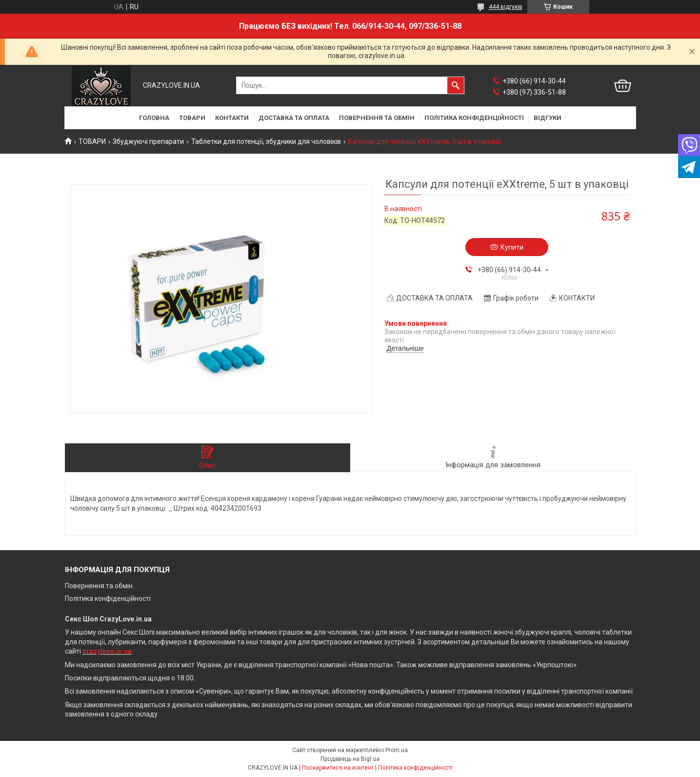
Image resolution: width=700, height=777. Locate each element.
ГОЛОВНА (154, 118)
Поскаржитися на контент (338, 768)
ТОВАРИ (192, 118)
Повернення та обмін (99, 586)
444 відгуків (506, 7)
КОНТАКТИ (232, 118)
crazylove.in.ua (107, 651)
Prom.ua (397, 750)
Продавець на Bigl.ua (350, 759)
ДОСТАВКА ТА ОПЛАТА (294, 118)
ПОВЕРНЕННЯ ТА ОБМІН (377, 118)
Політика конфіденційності (108, 598)
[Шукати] (456, 85)
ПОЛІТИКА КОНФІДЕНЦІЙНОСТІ (474, 118)
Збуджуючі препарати (148, 141)
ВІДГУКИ (548, 118)
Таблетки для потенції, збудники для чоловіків (266, 141)
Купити (512, 247)
